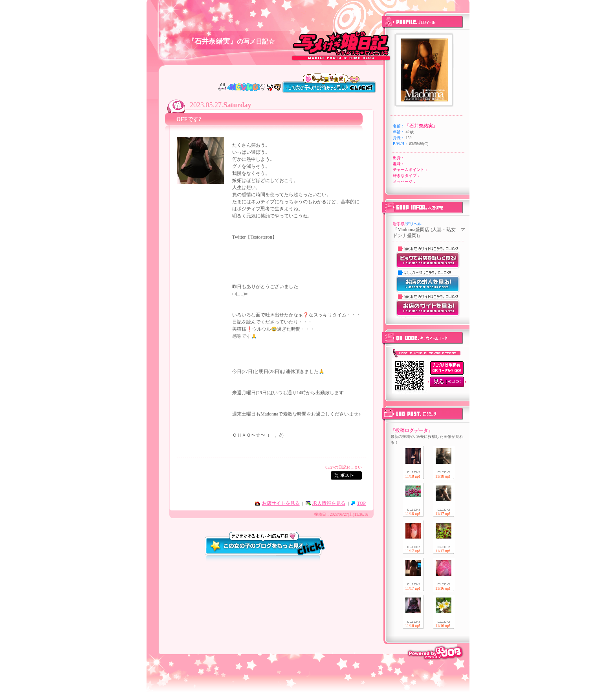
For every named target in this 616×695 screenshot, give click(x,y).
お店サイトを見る (281, 503)
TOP (361, 503)
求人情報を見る (329, 503)
